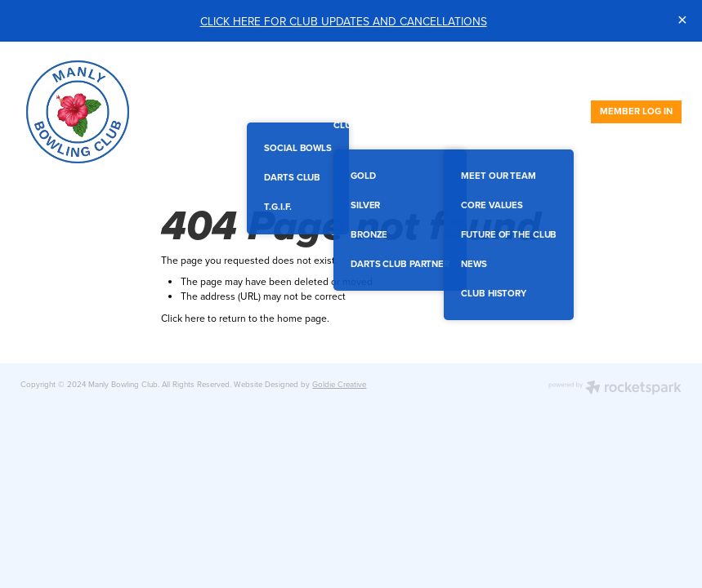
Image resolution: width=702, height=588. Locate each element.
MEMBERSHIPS (429, 97)
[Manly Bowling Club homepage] (87, 112)
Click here (183, 318)
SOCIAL (269, 97)
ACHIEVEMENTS (523, 97)
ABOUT (466, 125)
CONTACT (537, 125)
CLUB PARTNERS (376, 125)
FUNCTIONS (344, 97)
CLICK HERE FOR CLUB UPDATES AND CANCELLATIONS (344, 21)
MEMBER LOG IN (636, 111)
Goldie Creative (339, 384)
